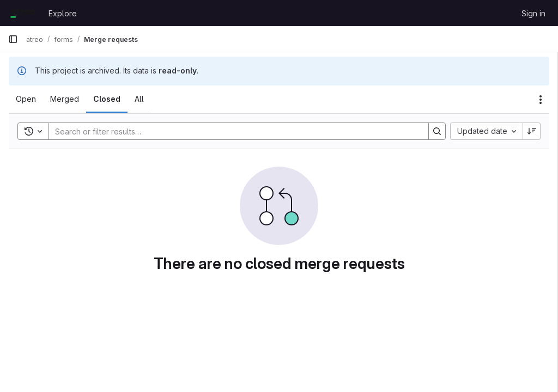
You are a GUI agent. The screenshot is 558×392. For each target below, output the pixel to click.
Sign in (533, 13)
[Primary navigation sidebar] (13, 39)
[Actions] (541, 100)
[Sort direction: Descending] (532, 131)
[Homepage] (23, 13)
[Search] (233, 131)
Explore (63, 13)
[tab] (26, 99)
